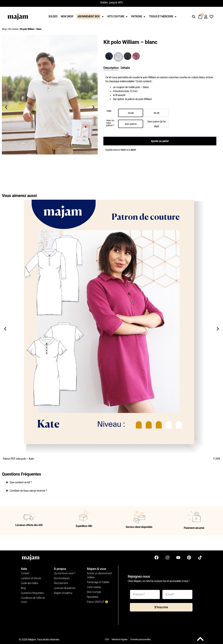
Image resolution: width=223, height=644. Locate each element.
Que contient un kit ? (21, 482)
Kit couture (13, 29)
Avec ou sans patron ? (110, 123)
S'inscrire (161, 607)
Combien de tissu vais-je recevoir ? (28, 491)
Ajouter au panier (160, 141)
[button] (194, 17)
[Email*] (177, 594)
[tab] (111, 68)
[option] (131, 113)
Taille (109, 111)
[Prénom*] (145, 594)
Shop (4, 29)
